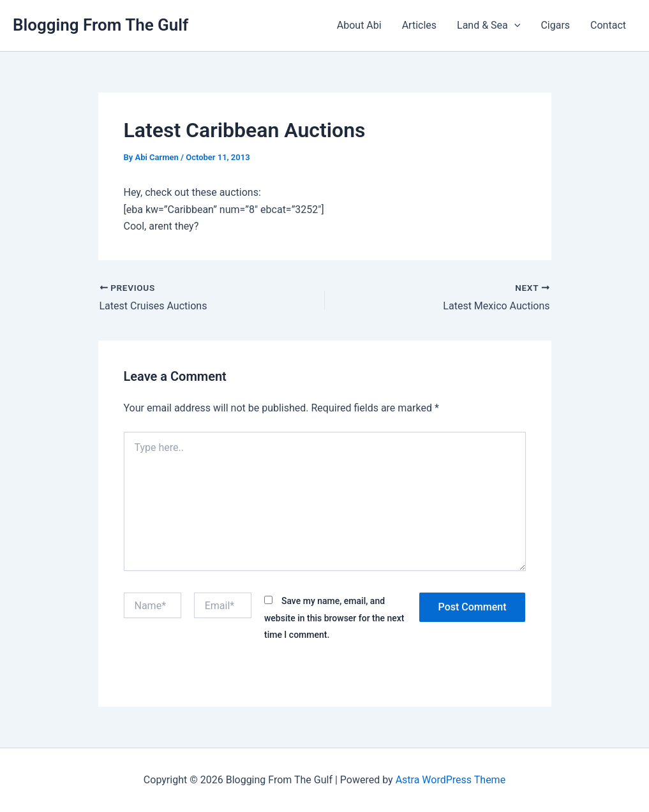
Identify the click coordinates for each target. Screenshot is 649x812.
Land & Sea (489, 26)
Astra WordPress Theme (451, 780)
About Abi (359, 25)
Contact (608, 25)
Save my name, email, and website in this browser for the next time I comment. (334, 618)
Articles (419, 25)
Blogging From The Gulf (101, 25)
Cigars (555, 25)
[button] (514, 26)
